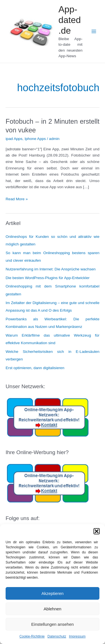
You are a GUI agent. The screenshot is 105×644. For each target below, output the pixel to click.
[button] (97, 531)
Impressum (77, 636)
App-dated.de (70, 20)
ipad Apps (14, 139)
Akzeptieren (53, 593)
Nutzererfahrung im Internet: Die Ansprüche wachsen (51, 269)
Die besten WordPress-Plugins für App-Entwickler (48, 278)
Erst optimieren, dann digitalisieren (35, 368)
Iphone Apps (35, 139)
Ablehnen (53, 609)
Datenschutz (57, 636)
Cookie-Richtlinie (32, 636)
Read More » (17, 199)
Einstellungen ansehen (53, 624)
